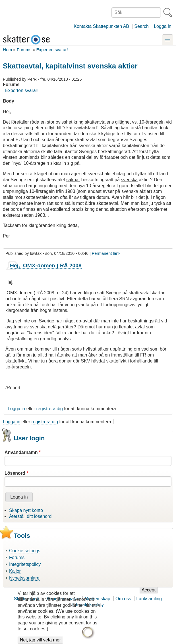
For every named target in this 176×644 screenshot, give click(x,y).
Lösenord (15, 473)
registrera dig (50, 409)
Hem (7, 50)
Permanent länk (106, 253)
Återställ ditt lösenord (30, 516)
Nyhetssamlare (24, 578)
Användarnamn (21, 452)
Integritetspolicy (25, 564)
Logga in (162, 26)
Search (141, 26)
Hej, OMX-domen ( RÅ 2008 (46, 265)
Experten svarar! (52, 50)
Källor (15, 571)
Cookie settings (25, 551)
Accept (149, 595)
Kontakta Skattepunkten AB (101, 26)
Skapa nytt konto (26, 510)
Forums (24, 50)
